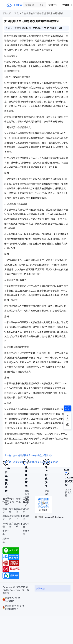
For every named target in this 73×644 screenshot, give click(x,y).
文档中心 (53, 5)
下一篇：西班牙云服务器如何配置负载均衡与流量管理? (31, 462)
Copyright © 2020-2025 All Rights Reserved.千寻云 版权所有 (16, 590)
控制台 (66, 5)
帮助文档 (7, 13)
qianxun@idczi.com (54, 517)
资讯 (17, 13)
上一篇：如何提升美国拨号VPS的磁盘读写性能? (28, 455)
